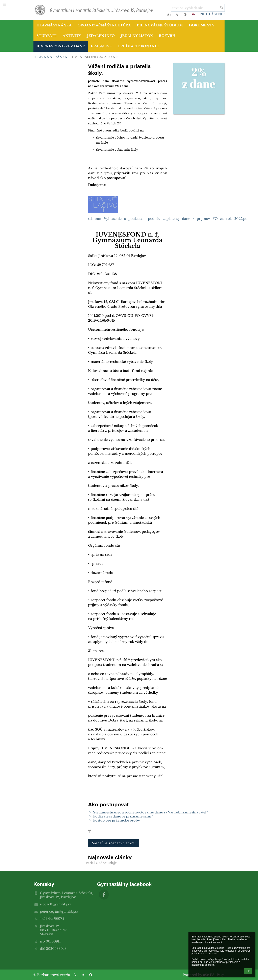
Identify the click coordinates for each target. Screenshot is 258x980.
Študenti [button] (47, 36)
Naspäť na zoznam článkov (113, 843)
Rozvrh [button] (167, 36)
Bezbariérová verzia (52, 975)
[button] (193, 14)
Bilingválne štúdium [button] (160, 25)
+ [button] (169, 15)
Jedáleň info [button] (101, 36)
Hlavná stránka (50, 57)
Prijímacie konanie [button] (138, 46)
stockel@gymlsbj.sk (56, 904)
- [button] (178, 15)
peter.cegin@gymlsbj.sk (59, 911)
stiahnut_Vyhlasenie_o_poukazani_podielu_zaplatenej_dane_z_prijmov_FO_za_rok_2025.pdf (169, 219)
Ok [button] (248, 971)
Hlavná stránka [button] (54, 25)
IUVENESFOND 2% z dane (94, 57)
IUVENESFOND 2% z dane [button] (61, 46)
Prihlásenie (212, 14)
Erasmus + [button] (101, 46)
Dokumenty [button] (202, 25)
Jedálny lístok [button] (137, 36)
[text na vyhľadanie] (198, 8)
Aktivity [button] (72, 36)
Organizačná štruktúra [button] (104, 25)
